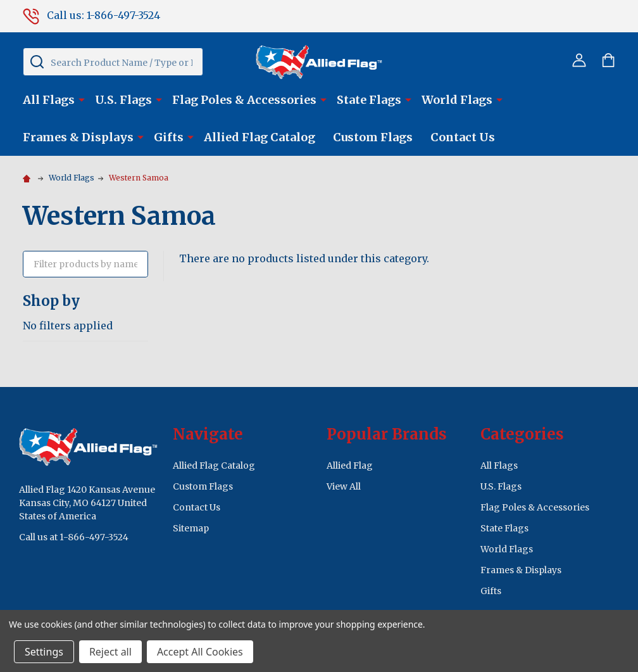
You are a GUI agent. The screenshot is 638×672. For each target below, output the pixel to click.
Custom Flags (373, 137)
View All (344, 486)
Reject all (110, 652)
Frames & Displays (78, 137)
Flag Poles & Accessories (244, 100)
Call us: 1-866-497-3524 (91, 15)
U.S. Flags (123, 100)
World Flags (457, 100)
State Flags (369, 100)
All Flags (49, 100)
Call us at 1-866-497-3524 (74, 537)
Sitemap (191, 528)
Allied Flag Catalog (260, 137)
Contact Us (463, 137)
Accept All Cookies (200, 652)
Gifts (169, 137)
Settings (44, 652)
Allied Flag (350, 466)
